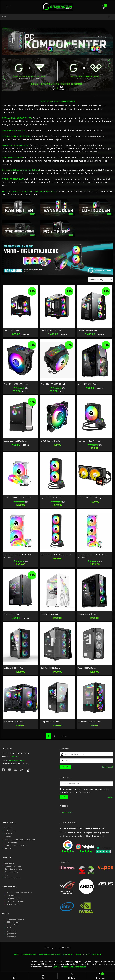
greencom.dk (12, 935)
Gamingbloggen (11, 844)
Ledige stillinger (13, 927)
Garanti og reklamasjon (14, 871)
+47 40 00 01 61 (15, 757)
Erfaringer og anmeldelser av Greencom (20, 841)
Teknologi (8, 850)
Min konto (9, 830)
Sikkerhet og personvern (50, 956)
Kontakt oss (9, 865)
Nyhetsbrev (68, 956)
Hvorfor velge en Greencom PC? (19, 894)
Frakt (16, 956)
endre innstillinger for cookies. (75, 969)
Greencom (67, 814)
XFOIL (9, 930)
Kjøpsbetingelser (29, 956)
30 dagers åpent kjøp (13, 868)
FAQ (6, 877)
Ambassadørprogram (15, 921)
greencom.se (12, 932)
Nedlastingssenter (14, 906)
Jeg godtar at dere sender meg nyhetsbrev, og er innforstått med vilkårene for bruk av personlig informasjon (84, 792)
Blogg (78, 956)
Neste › (64, 736)
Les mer (110, 799)
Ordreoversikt (10, 832)
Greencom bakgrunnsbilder (15, 847)
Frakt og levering (11, 874)
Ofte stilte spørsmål (92, 956)
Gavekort (8, 835)
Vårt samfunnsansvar (13, 880)
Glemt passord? (107, 768)
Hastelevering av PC (15, 900)
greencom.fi (11, 938)
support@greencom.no (16, 760)
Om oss (8, 838)
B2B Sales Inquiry (13, 924)
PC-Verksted (12, 897)
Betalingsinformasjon (15, 903)
